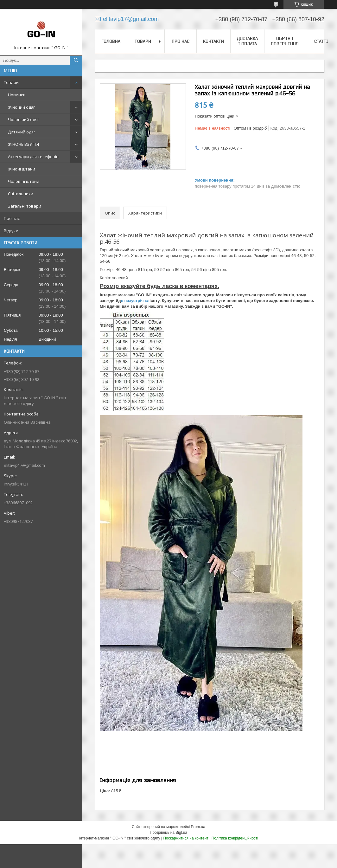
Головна (111, 41)
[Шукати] (76, 60)
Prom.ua (198, 827)
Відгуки (11, 231)
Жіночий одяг (21, 107)
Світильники (21, 194)
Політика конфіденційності (235, 838)
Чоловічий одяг (23, 119)
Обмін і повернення (285, 41)
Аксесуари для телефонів (33, 157)
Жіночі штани (22, 169)
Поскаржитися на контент (186, 838)
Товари (11, 82)
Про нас (12, 218)
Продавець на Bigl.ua (168, 833)
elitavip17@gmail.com (24, 465)
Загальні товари (25, 206)
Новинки (17, 95)
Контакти (213, 41)
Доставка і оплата (247, 41)
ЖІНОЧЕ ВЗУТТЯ (23, 144)
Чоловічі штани (24, 181)
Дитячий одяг (22, 132)
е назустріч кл (135, 301)
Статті (321, 41)
